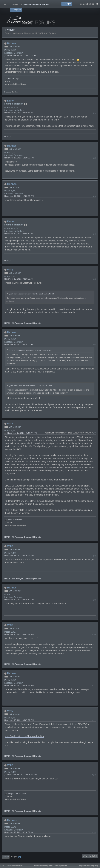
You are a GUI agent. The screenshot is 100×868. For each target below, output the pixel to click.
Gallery (7, 137)
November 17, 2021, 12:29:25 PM (19, 196)
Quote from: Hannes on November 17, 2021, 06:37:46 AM (31, 294)
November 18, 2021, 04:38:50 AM (19, 344)
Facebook (57, 866)
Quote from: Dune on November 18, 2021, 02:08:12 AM (30, 350)
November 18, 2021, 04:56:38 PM (19, 685)
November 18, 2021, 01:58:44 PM (22, 433)
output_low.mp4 (14, 520)
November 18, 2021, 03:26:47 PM (19, 556)
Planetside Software (41, 866)
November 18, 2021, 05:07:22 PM (19, 720)
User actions (90, 856)
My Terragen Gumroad (22, 323)
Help (79, 866)
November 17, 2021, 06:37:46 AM (22, 55)
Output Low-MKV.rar (15, 794)
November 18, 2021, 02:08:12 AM (19, 234)
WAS (10, 270)
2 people (8, 92)
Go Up (6, 857)
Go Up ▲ (97, 866)
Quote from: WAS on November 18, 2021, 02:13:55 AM (30, 386)
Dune (10, 101)
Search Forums (89, 4)
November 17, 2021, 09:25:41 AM (19, 113)
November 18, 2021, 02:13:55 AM (19, 279)
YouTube (64, 866)
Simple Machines (18, 866)
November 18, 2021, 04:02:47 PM (19, 634)
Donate (38, 323)
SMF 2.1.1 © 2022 (6, 866)
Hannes (12, 43)
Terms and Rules (87, 866)
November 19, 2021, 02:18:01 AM (19, 832)
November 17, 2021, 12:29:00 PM (19, 158)
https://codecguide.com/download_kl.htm (24, 736)
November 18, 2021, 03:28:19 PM (19, 600)
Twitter (50, 866)
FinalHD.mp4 (12, 79)
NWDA (7, 323)
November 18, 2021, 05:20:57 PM (22, 775)
